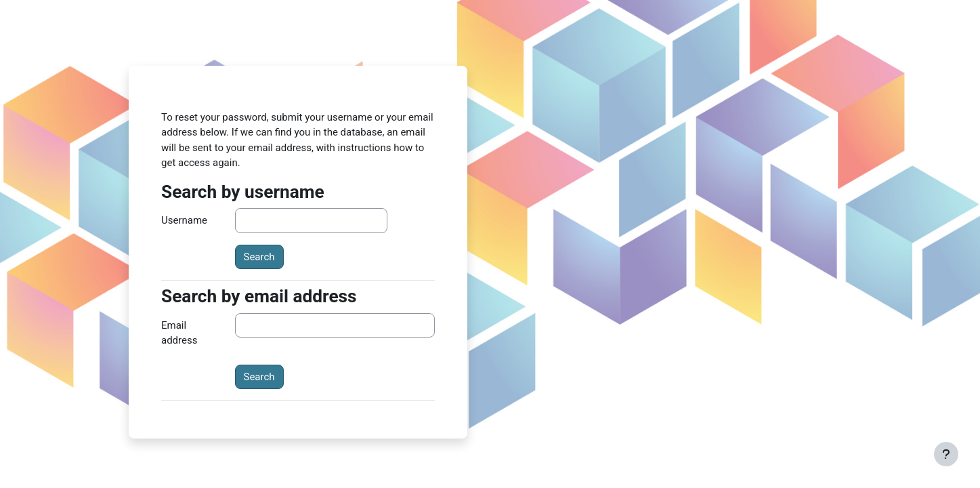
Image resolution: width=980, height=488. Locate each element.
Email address (179, 333)
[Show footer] (946, 454)
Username (184, 220)
